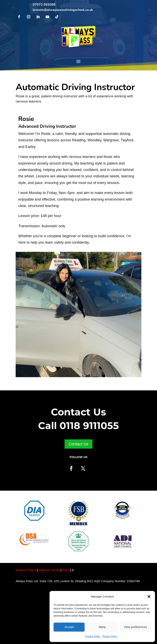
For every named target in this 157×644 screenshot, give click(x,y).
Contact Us (78, 444)
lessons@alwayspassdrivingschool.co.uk (63, 10)
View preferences (136, 627)
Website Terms (49, 570)
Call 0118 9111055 (78, 426)
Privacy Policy (93, 636)
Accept (69, 627)
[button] (149, 597)
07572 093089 (44, 5)
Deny (102, 627)
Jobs (66, 570)
